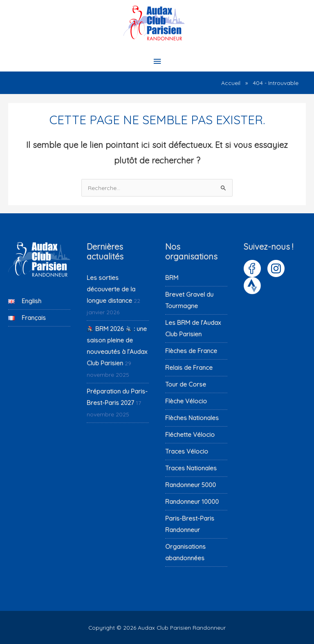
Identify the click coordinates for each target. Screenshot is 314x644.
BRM (172, 278)
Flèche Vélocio (186, 401)
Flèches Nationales (192, 418)
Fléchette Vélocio (190, 435)
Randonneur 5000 (191, 485)
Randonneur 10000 (192, 502)
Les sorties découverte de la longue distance (111, 289)
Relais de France (189, 368)
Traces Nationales (191, 468)
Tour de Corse (186, 384)
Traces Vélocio (187, 451)
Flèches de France (191, 351)
